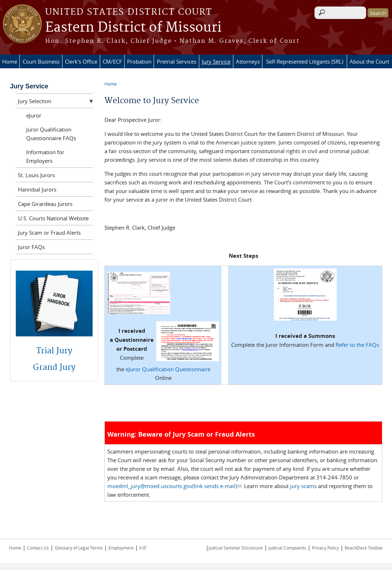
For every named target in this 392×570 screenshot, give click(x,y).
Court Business (41, 61)
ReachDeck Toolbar (364, 548)
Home (10, 61)
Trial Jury (54, 351)
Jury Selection (35, 101)
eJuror (34, 115)
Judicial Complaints (287, 548)
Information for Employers (45, 156)
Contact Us (38, 548)
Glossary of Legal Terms (79, 548)
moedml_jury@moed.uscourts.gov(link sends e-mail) (174, 486)
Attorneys (248, 61)
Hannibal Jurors (37, 189)
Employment (121, 548)
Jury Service (216, 61)
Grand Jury (54, 367)
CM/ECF (112, 61)
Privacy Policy (325, 548)
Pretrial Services (177, 61)
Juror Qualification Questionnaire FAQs (51, 134)
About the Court (369, 61)
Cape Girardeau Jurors (45, 204)
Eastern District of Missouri (133, 28)
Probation (139, 61)
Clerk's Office (81, 61)
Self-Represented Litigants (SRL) (305, 61)
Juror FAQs (31, 247)
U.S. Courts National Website (53, 218)
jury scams (303, 486)
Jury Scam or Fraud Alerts (49, 233)
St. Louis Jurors (36, 175)
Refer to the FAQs (357, 345)
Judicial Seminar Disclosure (236, 548)
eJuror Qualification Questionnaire (168, 369)
